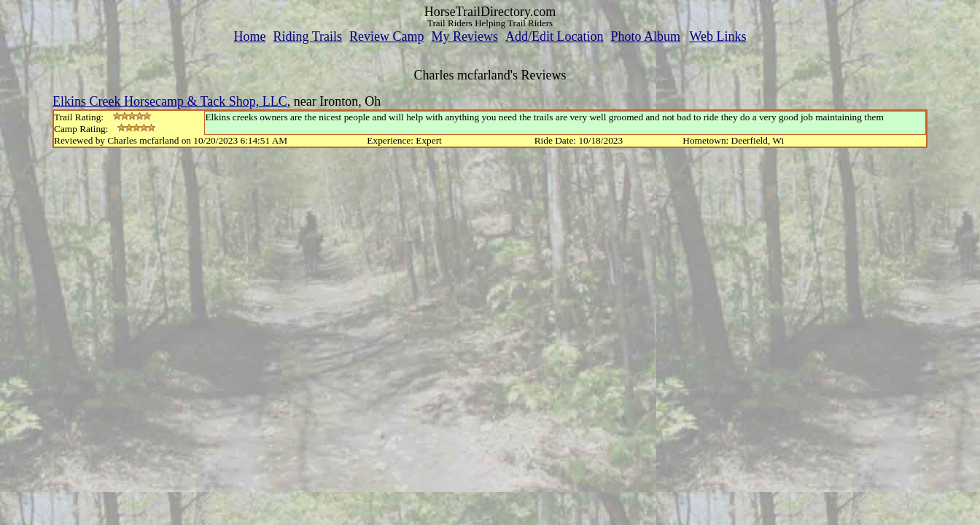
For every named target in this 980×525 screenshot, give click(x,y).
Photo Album (645, 36)
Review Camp (386, 36)
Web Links (718, 36)
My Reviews (464, 36)
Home (249, 36)
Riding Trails (307, 36)
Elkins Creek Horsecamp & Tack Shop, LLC (170, 101)
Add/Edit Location (554, 36)
